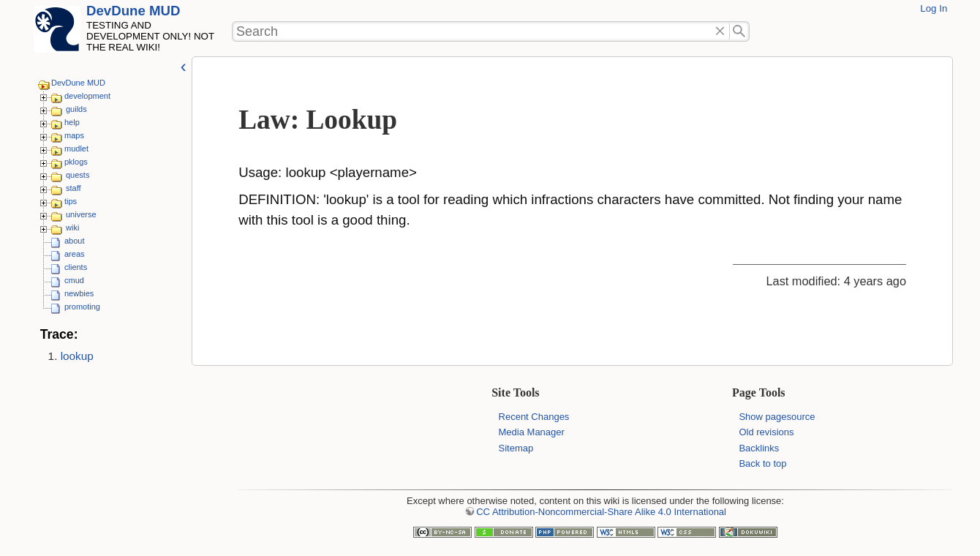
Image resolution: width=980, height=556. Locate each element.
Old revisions (766, 432)
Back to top (762, 463)
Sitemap (516, 448)
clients (76, 267)
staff (73, 188)
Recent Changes (534, 417)
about (75, 241)
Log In (934, 8)
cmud (74, 280)
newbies (79, 293)
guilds (76, 109)
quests (78, 175)
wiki (72, 228)
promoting (82, 307)
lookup (77, 356)
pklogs (76, 162)
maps (74, 135)
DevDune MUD (133, 11)
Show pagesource (777, 417)
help (72, 122)
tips (71, 201)
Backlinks (759, 448)
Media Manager (532, 432)
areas (75, 254)
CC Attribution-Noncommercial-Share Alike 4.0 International (601, 512)
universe (81, 214)
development (87, 96)
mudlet (76, 149)
